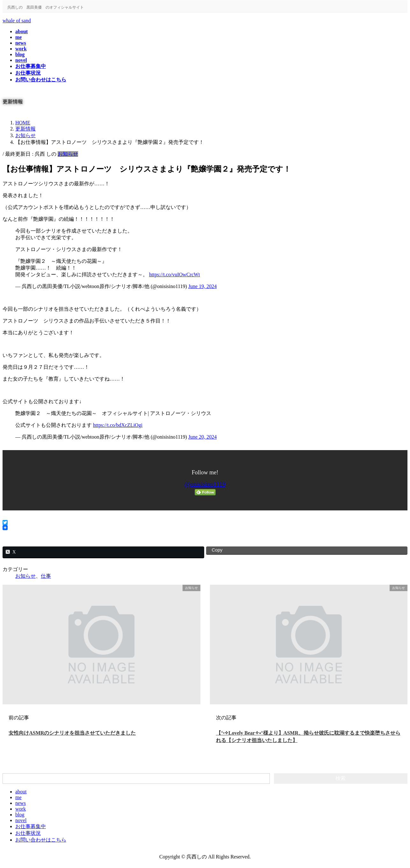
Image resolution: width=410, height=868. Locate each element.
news (21, 803)
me (18, 797)
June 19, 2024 (202, 286)
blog (20, 815)
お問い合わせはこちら (41, 840)
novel (21, 820)
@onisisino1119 (205, 484)
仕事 (46, 576)
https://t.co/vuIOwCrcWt (175, 274)
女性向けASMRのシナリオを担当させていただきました (72, 733)
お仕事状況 (28, 833)
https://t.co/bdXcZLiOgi (118, 425)
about (21, 792)
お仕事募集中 (31, 826)
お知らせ (68, 154)
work (21, 809)
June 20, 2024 (202, 437)
